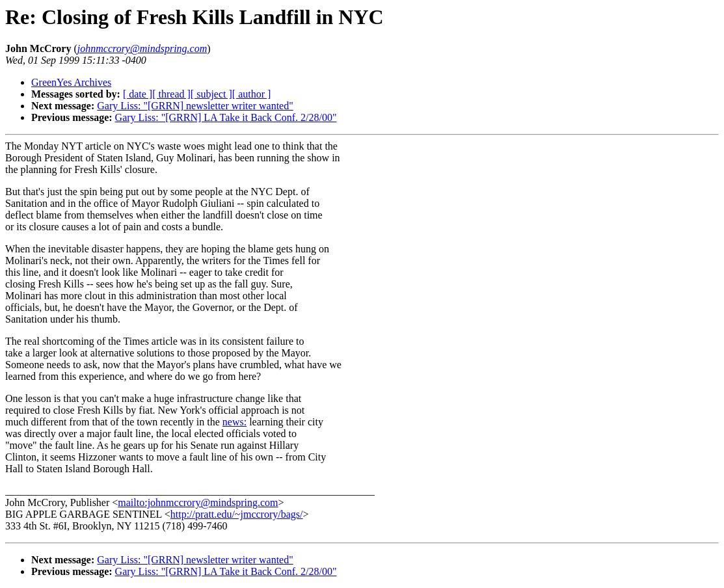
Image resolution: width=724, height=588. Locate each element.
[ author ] (252, 94)
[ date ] (138, 94)
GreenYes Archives (71, 82)
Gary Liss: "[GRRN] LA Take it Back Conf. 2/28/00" (226, 117)
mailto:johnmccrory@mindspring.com (198, 502)
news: (235, 422)
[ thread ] (171, 94)
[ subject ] (211, 94)
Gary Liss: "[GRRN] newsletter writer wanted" (195, 106)
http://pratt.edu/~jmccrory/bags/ (237, 514)
